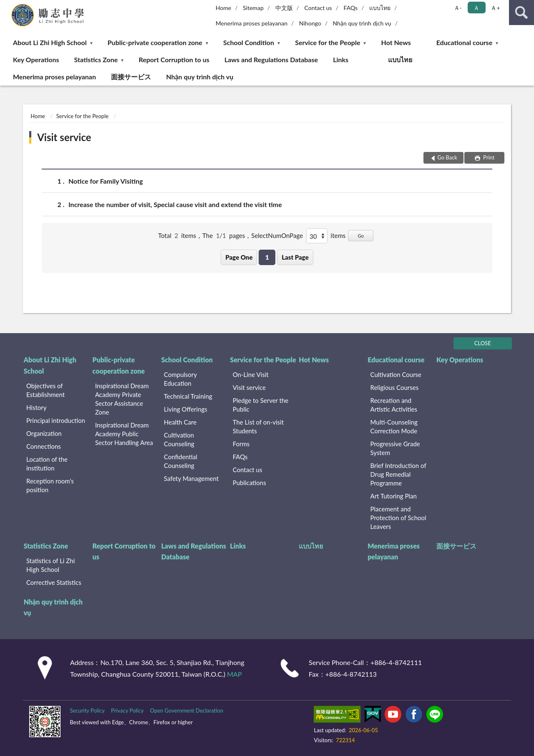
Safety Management (191, 478)
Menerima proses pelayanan (252, 23)
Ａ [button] (476, 8)
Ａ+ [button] (495, 8)
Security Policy (87, 710)
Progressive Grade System (395, 448)
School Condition (249, 42)
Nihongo (310, 23)
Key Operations (36, 59)
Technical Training (188, 396)
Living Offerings (186, 409)
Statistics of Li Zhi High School (50, 565)
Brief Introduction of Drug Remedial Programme (398, 474)
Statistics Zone (96, 59)
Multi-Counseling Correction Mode (394, 426)
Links (341, 59)
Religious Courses (395, 387)
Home (223, 8)
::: (7, 6)
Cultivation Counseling (179, 439)
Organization (44, 433)
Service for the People (327, 42)
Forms (241, 444)
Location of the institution (47, 464)
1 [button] (267, 257)
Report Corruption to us (174, 59)
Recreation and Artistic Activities (394, 405)
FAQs (351, 8)
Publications (249, 483)
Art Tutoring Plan (394, 496)
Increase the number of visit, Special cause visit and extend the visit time (175, 204)
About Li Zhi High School (50, 42)
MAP (234, 674)
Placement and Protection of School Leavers (398, 518)
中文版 (284, 8)
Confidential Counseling (181, 461)
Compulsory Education (180, 379)
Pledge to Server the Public (261, 405)
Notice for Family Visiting (106, 181)
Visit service (64, 137)
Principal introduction (56, 420)
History (36, 407)
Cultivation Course (396, 374)
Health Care (180, 422)
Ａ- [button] (458, 8)
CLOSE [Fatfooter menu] (483, 343)
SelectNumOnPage (277, 235)
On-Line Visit (251, 374)
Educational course (465, 42)
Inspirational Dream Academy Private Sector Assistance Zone (122, 399)
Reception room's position (50, 485)
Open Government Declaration (186, 710)
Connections (44, 446)
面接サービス (131, 77)
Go (361, 236)
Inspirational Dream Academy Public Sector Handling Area (124, 434)
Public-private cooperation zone (155, 42)
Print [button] (488, 157)
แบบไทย (380, 8)
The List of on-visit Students (258, 426)
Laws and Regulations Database (271, 59)
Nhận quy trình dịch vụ (362, 23)
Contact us (318, 8)
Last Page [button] (295, 257)
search (521, 13)
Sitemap (253, 8)
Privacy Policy (127, 710)
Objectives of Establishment (45, 390)
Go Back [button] (447, 157)
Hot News (396, 42)
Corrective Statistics (54, 582)
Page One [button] (239, 257)
